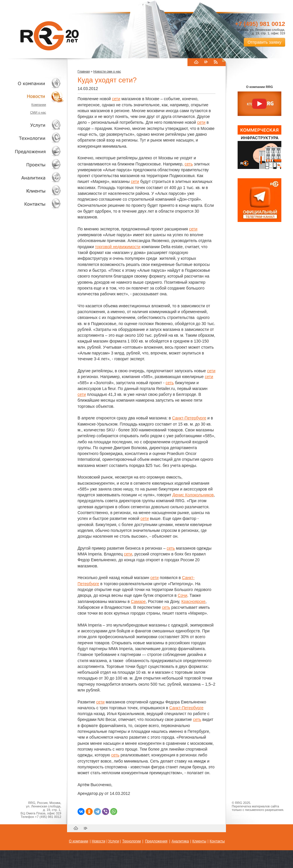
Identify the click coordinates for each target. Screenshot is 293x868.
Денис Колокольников (193, 495)
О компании (32, 83)
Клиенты (32, 191)
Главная (84, 71)
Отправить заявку (264, 42)
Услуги (32, 125)
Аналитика (32, 178)
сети (116, 99)
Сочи (183, 595)
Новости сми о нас (107, 71)
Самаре (138, 601)
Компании (39, 105)
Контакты (32, 204)
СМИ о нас (38, 112)
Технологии (32, 138)
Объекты (32, 151)
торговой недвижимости (118, 247)
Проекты (32, 164)
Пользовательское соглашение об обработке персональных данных (257, 815)
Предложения (156, 841)
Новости (34, 96)
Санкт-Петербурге (189, 418)
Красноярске (193, 601)
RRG (50, 36)
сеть (189, 164)
